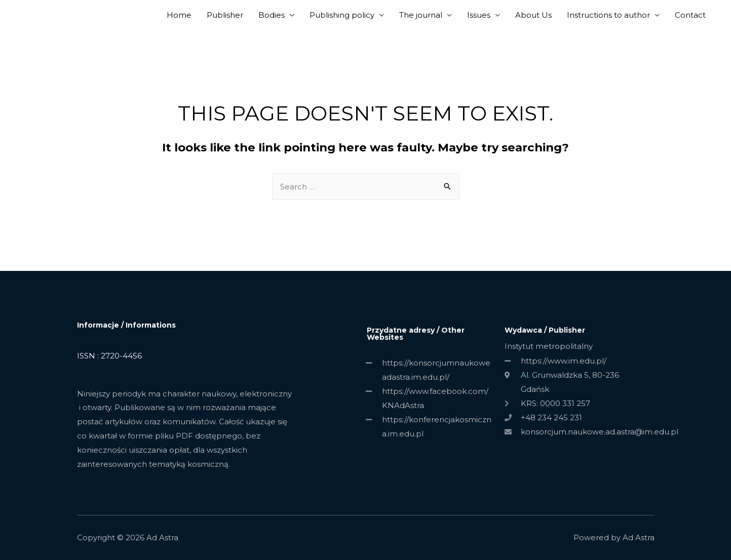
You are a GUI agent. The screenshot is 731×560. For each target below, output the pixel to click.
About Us (533, 15)
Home (179, 15)
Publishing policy (342, 15)
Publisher (225, 15)
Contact (690, 15)
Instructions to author (608, 15)
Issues (479, 15)
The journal (421, 15)
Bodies (272, 15)
